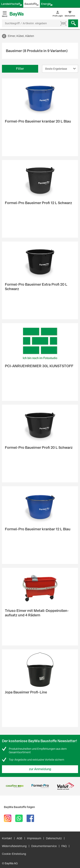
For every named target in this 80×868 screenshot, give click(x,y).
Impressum (34, 838)
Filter (20, 69)
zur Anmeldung (40, 769)
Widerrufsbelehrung (14, 846)
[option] (15, 786)
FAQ (64, 846)
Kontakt (7, 838)
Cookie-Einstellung (14, 854)
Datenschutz (54, 838)
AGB (19, 838)
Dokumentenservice (44, 846)
